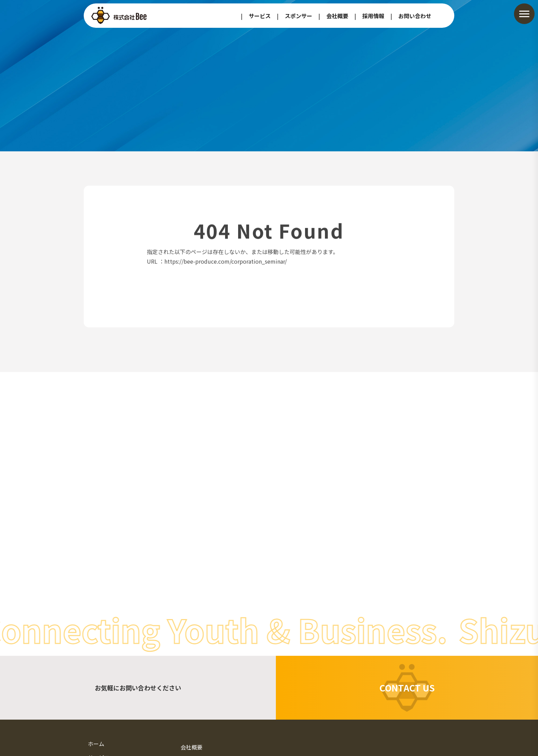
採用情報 (373, 16)
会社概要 (337, 16)
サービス (260, 16)
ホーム (96, 744)
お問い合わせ (415, 16)
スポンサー (299, 16)
